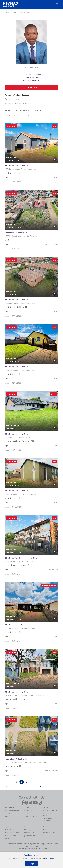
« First (7, 782)
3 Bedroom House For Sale (16, 176)
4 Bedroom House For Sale (16, 444)
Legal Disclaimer (47, 844)
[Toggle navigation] (57, 4)
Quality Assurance (30, 836)
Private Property (49, 833)
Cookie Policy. (49, 859)
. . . (31, 782)
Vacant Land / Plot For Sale (17, 243)
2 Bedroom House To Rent (16, 635)
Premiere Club (29, 833)
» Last (41, 782)
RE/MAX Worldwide (12, 810)
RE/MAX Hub (9, 830)
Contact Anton (31, 88)
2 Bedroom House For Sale (16, 501)
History (7, 813)
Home (7, 13)
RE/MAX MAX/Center (12, 833)
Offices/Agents (29, 830)
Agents (14, 13)
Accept (31, 864)
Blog (6, 816)
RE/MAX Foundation (50, 810)
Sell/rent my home (30, 816)
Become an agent (30, 810)
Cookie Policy (34, 846)
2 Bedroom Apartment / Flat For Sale (21, 568)
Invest (26, 813)
